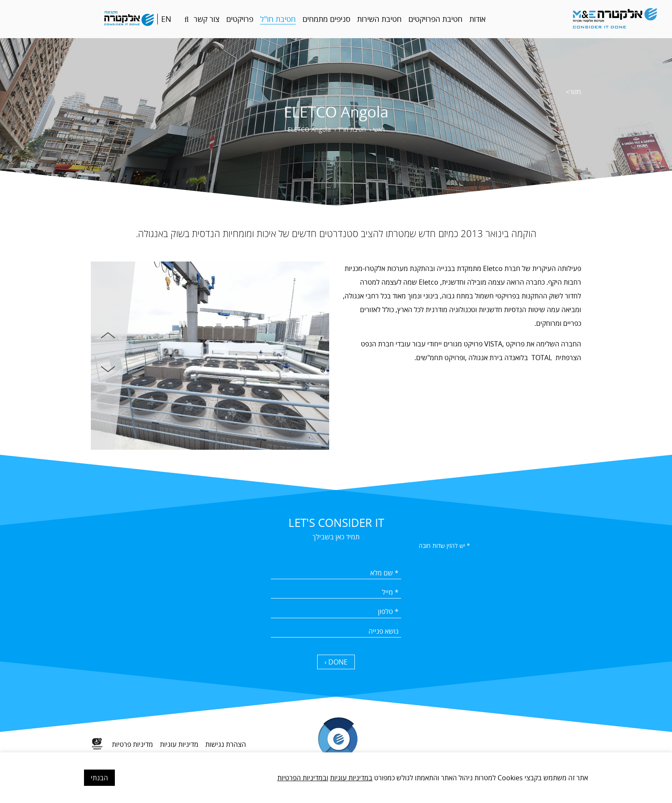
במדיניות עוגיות (351, 778)
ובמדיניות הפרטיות (303, 778)
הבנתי (99, 778)
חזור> (573, 92)
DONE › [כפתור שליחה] (336, 662)
